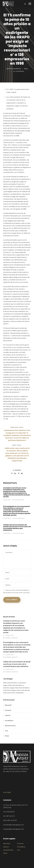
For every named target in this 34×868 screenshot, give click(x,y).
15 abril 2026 (7, 500)
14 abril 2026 (7, 518)
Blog (26, 69)
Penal (7, 736)
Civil (6, 731)
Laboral (8, 715)
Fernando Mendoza (18, 500)
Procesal (8, 710)
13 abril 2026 (7, 533)
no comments (19, 71)
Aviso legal (7, 792)
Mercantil (8, 705)
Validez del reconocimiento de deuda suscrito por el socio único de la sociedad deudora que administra (17, 528)
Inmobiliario (9, 721)
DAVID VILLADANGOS (14, 69)
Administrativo (10, 726)
